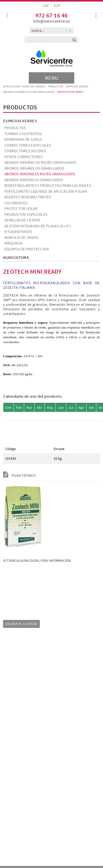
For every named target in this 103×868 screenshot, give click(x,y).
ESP (57, 6)
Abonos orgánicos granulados (34, 168)
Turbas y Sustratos (23, 134)
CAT (46, 6)
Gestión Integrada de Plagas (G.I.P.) (38, 226)
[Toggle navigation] (51, 78)
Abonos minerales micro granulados (29, 92)
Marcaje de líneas (21, 237)
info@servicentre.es (51, 21)
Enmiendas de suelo (23, 139)
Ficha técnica (19, 475)
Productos (55, 86)
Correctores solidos (25, 151)
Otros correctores (24, 157)
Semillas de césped (22, 220)
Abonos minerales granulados (34, 180)
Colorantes (16, 203)
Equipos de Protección (27, 249)
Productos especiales (26, 214)
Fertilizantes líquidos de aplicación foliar (46, 191)
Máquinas (13, 243)
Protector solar (21, 208)
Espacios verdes (77, 86)
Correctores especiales (28, 145)
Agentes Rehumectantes (28, 197)
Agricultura (16, 257)
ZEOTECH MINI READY (70, 92)
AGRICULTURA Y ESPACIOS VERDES (24, 86)
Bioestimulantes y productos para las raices (48, 185)
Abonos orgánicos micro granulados (40, 162)
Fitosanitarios (18, 232)
